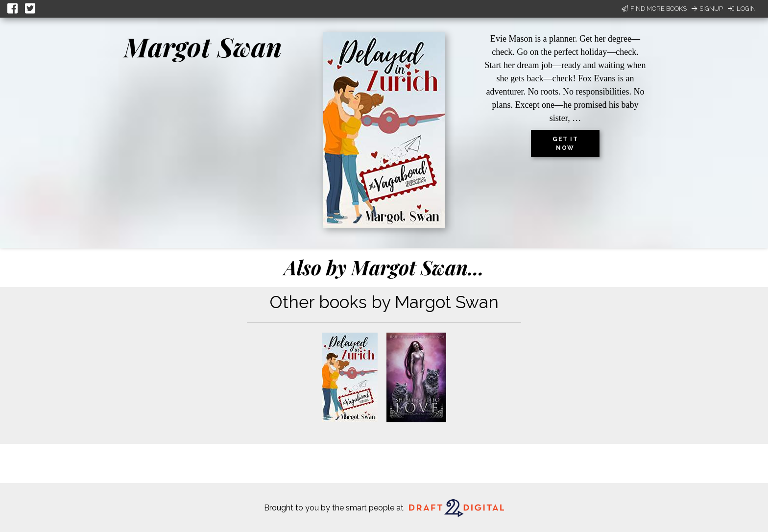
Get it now (565, 144)
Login (742, 9)
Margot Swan (203, 47)
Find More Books (654, 9)
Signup (707, 9)
